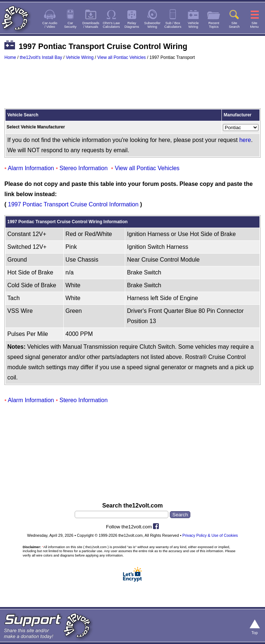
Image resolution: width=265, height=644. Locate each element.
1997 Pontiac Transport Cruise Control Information (73, 204)
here (245, 140)
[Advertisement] (132, 88)
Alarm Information (31, 168)
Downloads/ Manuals (91, 25)
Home (10, 57)
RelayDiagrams (132, 25)
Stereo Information (84, 168)
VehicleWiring (193, 25)
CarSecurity (70, 25)
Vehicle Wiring (80, 57)
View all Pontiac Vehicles (122, 57)
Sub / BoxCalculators (173, 25)
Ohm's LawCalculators (111, 25)
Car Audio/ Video (50, 25)
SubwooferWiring (152, 25)
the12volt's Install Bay (41, 57)
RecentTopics (214, 25)
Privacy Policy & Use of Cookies (210, 535)
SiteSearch (234, 25)
